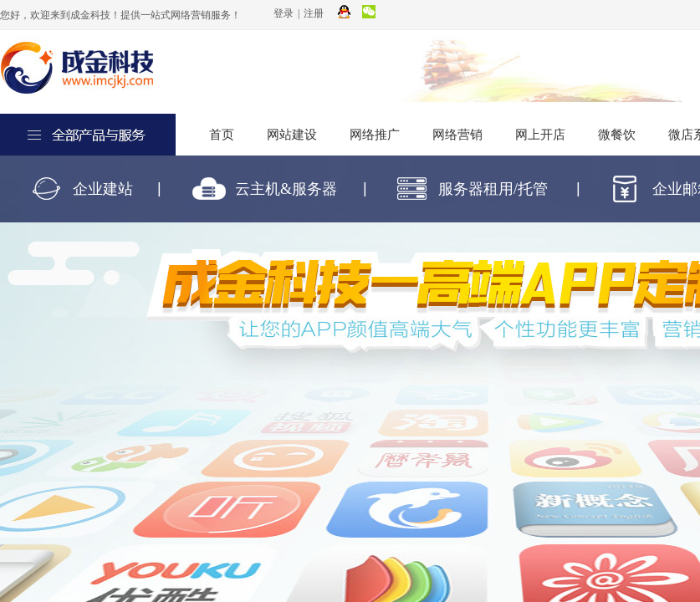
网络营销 (457, 135)
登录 (284, 13)
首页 (222, 135)
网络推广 (375, 135)
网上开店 (540, 135)
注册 (314, 13)
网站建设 (292, 135)
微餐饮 (617, 135)
